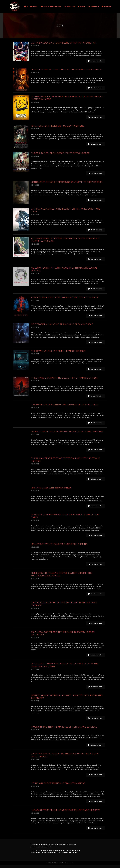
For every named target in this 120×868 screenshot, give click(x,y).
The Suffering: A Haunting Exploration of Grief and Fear (65, 406)
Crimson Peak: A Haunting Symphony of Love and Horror (65, 298)
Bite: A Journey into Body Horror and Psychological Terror (67, 70)
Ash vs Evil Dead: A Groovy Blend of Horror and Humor (64, 43)
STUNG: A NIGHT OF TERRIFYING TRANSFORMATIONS (58, 786)
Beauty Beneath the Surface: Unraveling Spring (59, 546)
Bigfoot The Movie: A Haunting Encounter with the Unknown (67, 433)
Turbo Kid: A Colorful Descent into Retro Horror (60, 153)
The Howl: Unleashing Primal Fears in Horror (58, 353)
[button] (95, 61)
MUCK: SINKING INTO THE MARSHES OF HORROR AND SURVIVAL (64, 729)
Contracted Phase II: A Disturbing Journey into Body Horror (67, 182)
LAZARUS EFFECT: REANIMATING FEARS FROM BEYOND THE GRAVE (66, 813)
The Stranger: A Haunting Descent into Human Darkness (64, 379)
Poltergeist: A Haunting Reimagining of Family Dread (62, 326)
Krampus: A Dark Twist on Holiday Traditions (58, 126)
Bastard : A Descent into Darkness (51, 490)
